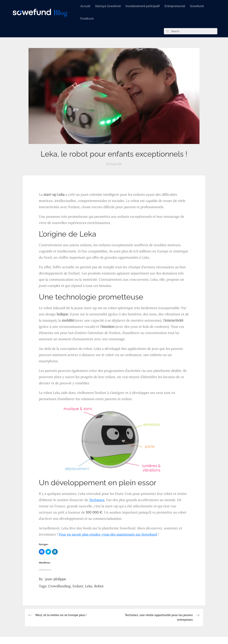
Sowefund (197, 6)
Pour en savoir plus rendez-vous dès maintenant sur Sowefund (108, 534)
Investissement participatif (143, 6)
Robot (99, 586)
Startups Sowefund (108, 6)
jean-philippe (56, 579)
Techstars (97, 500)
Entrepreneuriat (175, 6)
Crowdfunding (59, 586)
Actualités (114, 164)
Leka (89, 586)
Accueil (85, 6)
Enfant (78, 586)
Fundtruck (87, 19)
